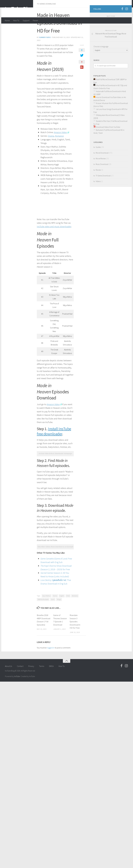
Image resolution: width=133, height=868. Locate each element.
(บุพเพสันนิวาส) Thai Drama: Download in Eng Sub (37, 422)
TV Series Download (14, 27)
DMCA (51, 495)
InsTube (17, 505)
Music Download (102, 183)
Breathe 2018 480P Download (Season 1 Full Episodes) (15, 453)
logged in (19, 476)
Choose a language (101, 65)
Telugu (69, 434)
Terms (42, 495)
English (30, 434)
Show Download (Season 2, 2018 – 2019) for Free (39, 415)
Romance (43, 434)
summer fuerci (13, 53)
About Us (8, 495)
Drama (23, 434)
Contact (20, 495)
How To (16, 20)
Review (98, 188)
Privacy (31, 495)
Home (7, 20)
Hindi (36, 434)
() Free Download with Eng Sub (36, 411)
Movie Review (101, 177)
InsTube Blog (19, 9)
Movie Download (102, 171)
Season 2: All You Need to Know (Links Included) (37, 418)
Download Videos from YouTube (108, 145)
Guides (98, 166)
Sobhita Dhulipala (54, 434)
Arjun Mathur (15, 434)
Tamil (63, 434)
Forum (35, 20)
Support (26, 20)
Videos (98, 200)
